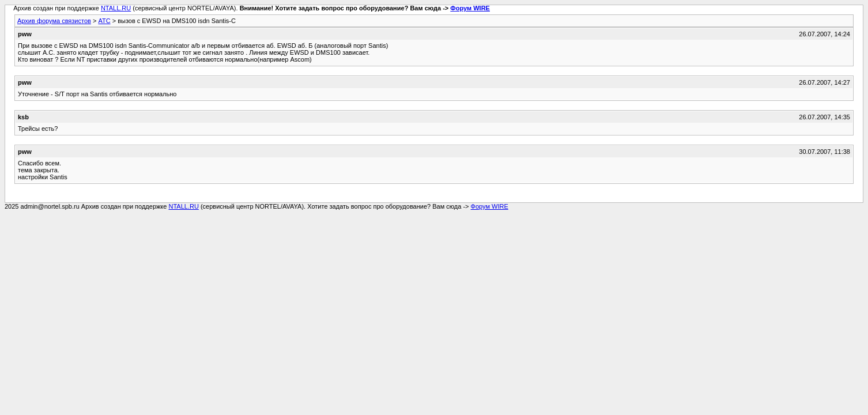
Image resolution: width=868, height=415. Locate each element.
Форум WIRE (470, 8)
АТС (104, 21)
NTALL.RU (116, 8)
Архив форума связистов (54, 21)
